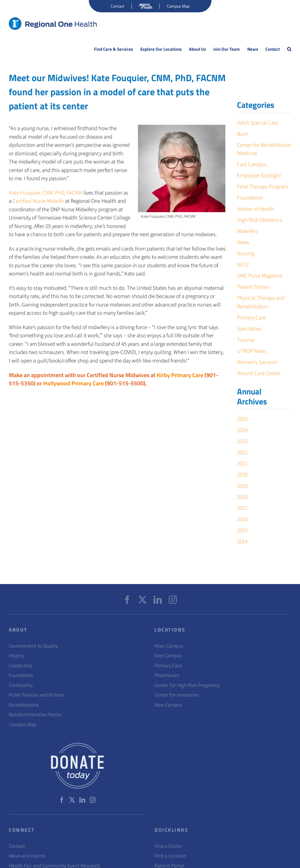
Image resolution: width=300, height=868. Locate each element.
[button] (289, 49)
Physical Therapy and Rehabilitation (261, 302)
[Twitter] (142, 600)
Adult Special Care (258, 123)
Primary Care (251, 318)
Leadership (21, 666)
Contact (17, 846)
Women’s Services (257, 362)
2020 (242, 475)
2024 (242, 430)
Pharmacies (167, 675)
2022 (242, 453)
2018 (242, 497)
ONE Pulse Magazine (260, 276)
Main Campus (169, 646)
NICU (243, 265)
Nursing (246, 254)
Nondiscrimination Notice (35, 715)
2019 (242, 486)
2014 (242, 542)
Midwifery (248, 231)
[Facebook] (127, 600)
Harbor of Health (256, 209)
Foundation (250, 198)
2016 (242, 519)
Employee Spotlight (259, 176)
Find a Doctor (168, 846)
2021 (242, 464)
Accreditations (24, 705)
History (16, 656)
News (243, 242)
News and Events (27, 856)
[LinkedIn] (158, 600)
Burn (242, 134)
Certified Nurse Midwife (38, 201)
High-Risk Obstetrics (260, 220)
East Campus (252, 165)
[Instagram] (173, 600)
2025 (242, 419)
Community (21, 685)
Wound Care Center (259, 373)
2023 (242, 441)
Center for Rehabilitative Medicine (264, 149)
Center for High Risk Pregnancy (187, 685)
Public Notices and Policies (37, 695)
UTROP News (252, 351)
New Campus (168, 705)
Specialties (249, 329)
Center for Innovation (177, 695)
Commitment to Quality (33, 646)
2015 (242, 531)
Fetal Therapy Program (262, 187)
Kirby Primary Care (180, 375)
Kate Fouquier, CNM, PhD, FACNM (46, 193)
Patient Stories (253, 287)
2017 (242, 508)
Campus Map (23, 725)
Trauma (246, 340)
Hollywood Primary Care (73, 383)
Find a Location (170, 856)
